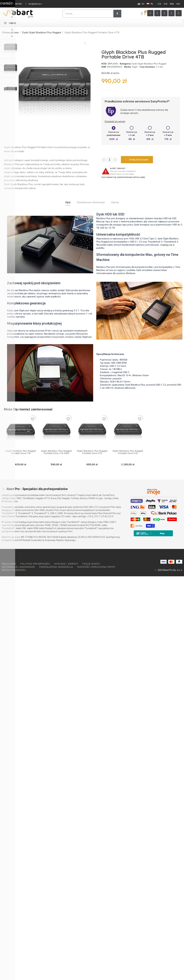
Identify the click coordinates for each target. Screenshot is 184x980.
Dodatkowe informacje (91, 202)
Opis (68, 202)
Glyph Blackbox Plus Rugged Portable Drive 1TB (21, 452)
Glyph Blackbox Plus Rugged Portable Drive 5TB (128, 452)
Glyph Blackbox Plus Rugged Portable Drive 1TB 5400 (56, 452)
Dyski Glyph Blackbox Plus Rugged (149, 64)
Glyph (135, 67)
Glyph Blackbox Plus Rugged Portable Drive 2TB (92, 452)
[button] (21, 89)
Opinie (115, 202)
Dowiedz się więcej (115, 121)
